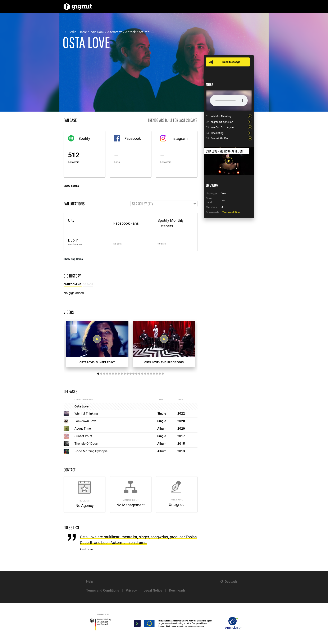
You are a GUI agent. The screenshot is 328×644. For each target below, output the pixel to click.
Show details (71, 186)
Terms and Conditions (103, 590)
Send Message (231, 62)
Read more (86, 550)
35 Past (88, 285)
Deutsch (231, 582)
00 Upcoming (73, 285)
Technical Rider (232, 212)
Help (90, 581)
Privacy (131, 590)
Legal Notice (153, 590)
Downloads (177, 590)
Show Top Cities (73, 259)
